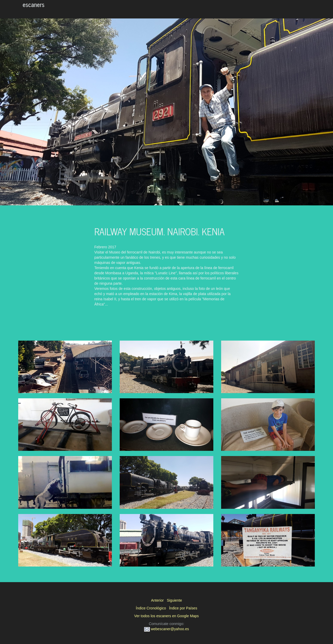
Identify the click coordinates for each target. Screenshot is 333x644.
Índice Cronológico (151, 608)
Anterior (157, 600)
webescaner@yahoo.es (166, 629)
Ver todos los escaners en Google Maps (166, 616)
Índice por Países (183, 608)
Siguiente (174, 600)
